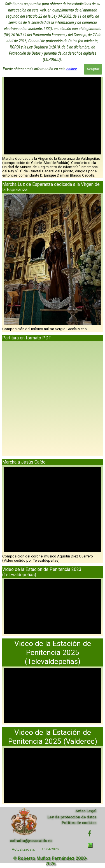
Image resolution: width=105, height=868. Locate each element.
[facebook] (89, 833)
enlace (72, 59)
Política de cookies (79, 823)
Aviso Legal (86, 811)
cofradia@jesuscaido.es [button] (31, 841)
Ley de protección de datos (72, 817)
